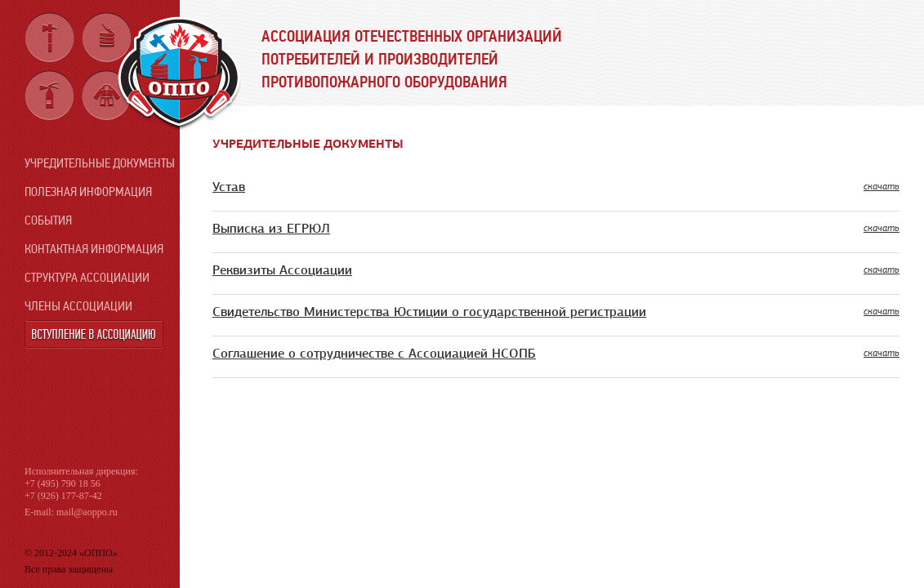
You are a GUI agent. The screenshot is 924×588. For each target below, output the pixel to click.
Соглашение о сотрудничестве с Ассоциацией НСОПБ (374, 354)
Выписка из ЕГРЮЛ (271, 229)
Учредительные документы (100, 163)
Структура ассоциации (87, 277)
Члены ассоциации (78, 306)
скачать (882, 187)
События (48, 220)
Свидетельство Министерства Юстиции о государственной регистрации (429, 312)
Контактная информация (94, 249)
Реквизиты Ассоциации (282, 270)
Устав (229, 187)
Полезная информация (88, 192)
